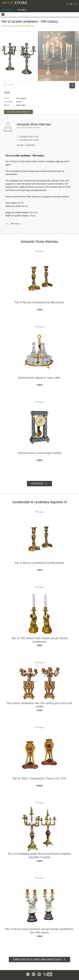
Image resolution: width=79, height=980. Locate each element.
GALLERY (20, 145)
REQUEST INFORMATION (18, 112)
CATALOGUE (6, 10)
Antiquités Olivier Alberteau (34, 124)
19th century (15, 224)
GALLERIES (22, 10)
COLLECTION (30, 145)
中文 (76, 4)
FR (68, 4)
